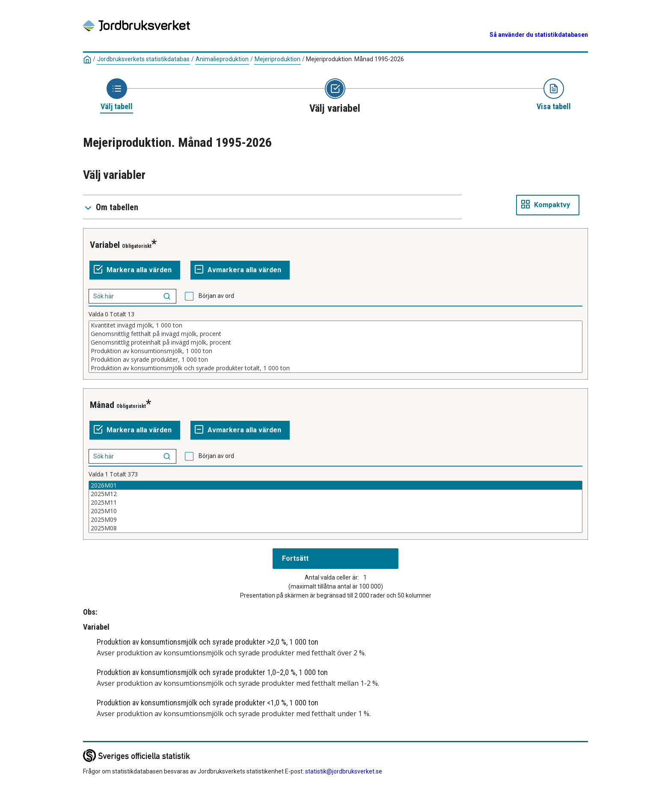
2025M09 (335, 520)
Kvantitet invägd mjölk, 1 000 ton (335, 325)
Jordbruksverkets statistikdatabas (143, 59)
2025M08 (335, 528)
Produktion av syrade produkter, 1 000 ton (335, 360)
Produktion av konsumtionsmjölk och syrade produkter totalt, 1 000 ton (335, 368)
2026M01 (335, 485)
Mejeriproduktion (278, 59)
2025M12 (335, 494)
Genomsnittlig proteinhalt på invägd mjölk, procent (335, 342)
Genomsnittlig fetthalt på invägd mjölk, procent (335, 334)
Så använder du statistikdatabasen (539, 35)
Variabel (105, 245)
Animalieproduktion (222, 59)
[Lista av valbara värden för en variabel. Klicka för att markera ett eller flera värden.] (335, 347)
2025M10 (335, 511)
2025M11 (335, 503)
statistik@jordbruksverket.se (344, 771)
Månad (102, 405)
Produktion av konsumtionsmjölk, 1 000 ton (335, 351)
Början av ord (216, 296)
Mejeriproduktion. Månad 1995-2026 (355, 59)
